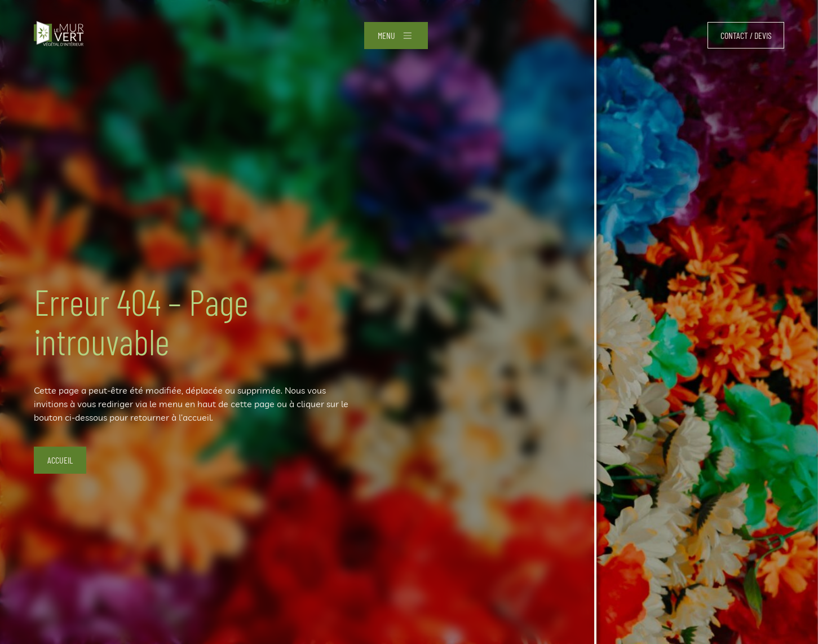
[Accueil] (59, 35)
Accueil (60, 460)
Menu (386, 35)
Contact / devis (746, 35)
